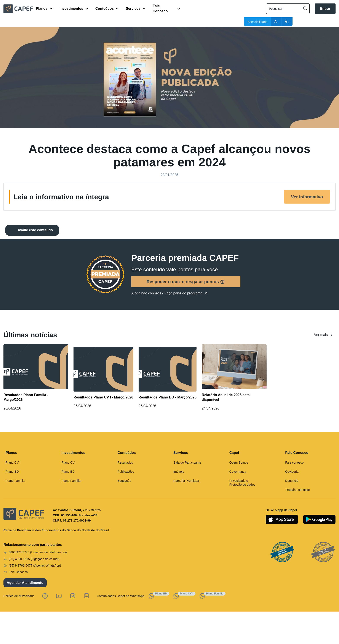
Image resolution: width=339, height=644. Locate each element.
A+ (287, 22)
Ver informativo (307, 197)
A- (276, 22)
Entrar (325, 9)
